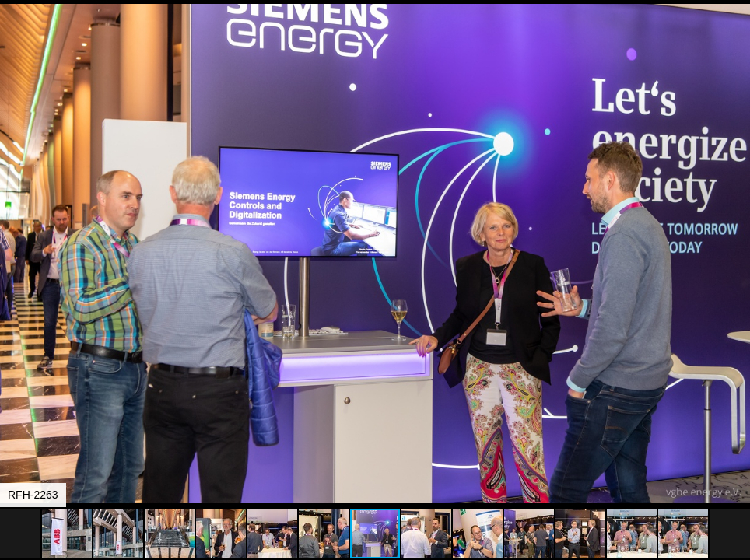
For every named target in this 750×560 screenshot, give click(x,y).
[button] (736, 40)
